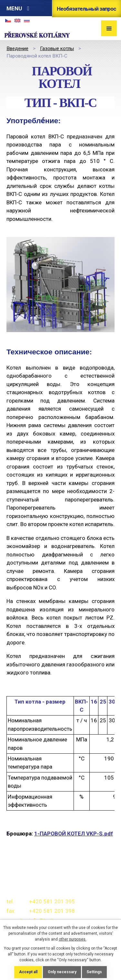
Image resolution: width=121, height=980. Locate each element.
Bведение (17, 48)
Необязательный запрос (86, 9)
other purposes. (73, 939)
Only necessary (62, 972)
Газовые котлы (57, 48)
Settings (94, 972)
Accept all (28, 972)
